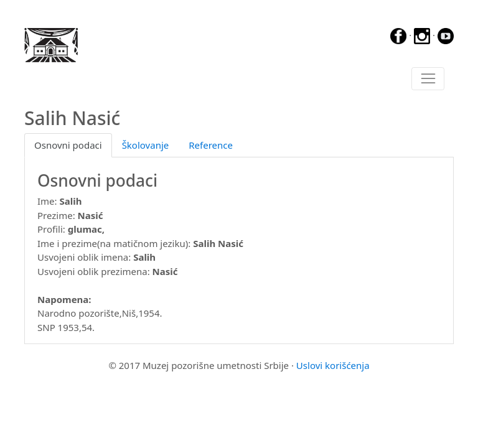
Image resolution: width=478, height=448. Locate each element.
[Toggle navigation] (428, 79)
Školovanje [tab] (146, 145)
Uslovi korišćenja (333, 365)
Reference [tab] (211, 145)
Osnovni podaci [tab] (68, 145)
